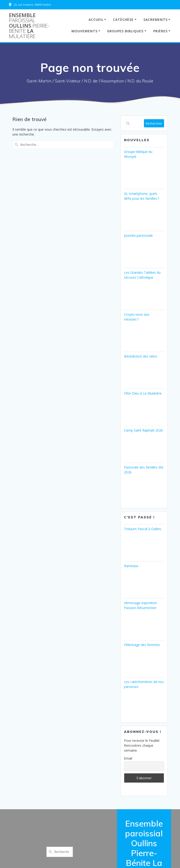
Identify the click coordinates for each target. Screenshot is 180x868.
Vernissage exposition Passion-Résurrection (141, 605)
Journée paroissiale (138, 235)
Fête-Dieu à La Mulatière (143, 393)
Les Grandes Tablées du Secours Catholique (142, 275)
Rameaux (131, 566)
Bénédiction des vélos (141, 356)
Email (128, 758)
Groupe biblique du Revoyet (138, 154)
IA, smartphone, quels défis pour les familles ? (141, 196)
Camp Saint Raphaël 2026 (143, 430)
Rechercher (154, 123)
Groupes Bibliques (125, 31)
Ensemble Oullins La (29, 26)
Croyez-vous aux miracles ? (137, 317)
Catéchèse (123, 20)
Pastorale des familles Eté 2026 (144, 470)
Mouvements (84, 31)
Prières (160, 31)
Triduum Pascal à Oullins (143, 529)
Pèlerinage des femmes (142, 645)
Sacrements (156, 20)
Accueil (96, 20)
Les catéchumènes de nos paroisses (144, 684)
